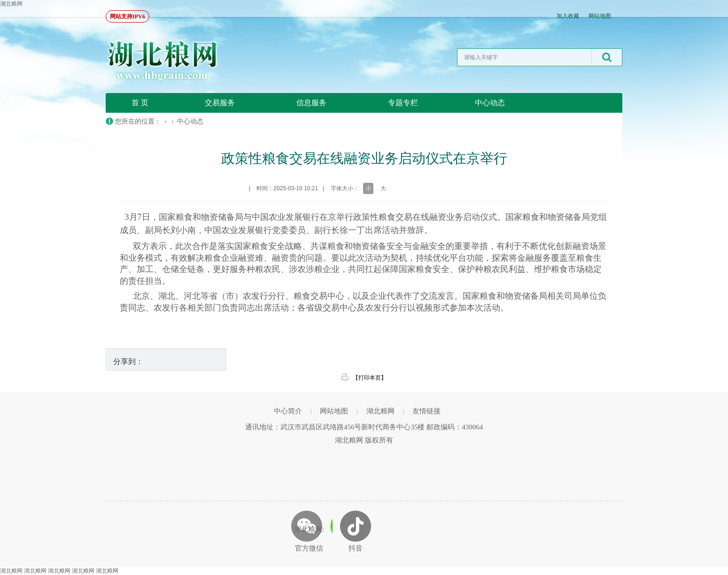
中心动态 (490, 103)
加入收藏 (568, 16)
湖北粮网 (11, 4)
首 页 (140, 103)
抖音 (356, 548)
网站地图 (600, 16)
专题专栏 (403, 103)
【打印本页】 (370, 378)
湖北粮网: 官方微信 (309, 539)
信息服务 (311, 103)
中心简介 (288, 411)
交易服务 (220, 103)
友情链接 (426, 411)
